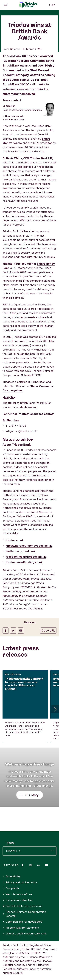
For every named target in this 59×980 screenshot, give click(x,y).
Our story (32, 795)
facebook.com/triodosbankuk (26, 557)
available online (26, 407)
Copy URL (48, 631)
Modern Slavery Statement (21, 928)
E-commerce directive (18, 900)
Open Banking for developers (22, 922)
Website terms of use (17, 894)
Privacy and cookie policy (20, 882)
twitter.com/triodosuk (21, 551)
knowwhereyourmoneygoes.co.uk (29, 546)
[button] (55, 709)
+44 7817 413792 (14, 120)
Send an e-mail (13, 116)
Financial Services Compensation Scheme (24, 914)
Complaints (11, 888)
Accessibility (11, 876)
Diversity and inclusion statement (24, 934)
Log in (52, 5)
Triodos (10, 843)
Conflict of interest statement (22, 906)
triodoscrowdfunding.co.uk (24, 562)
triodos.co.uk (15, 540)
